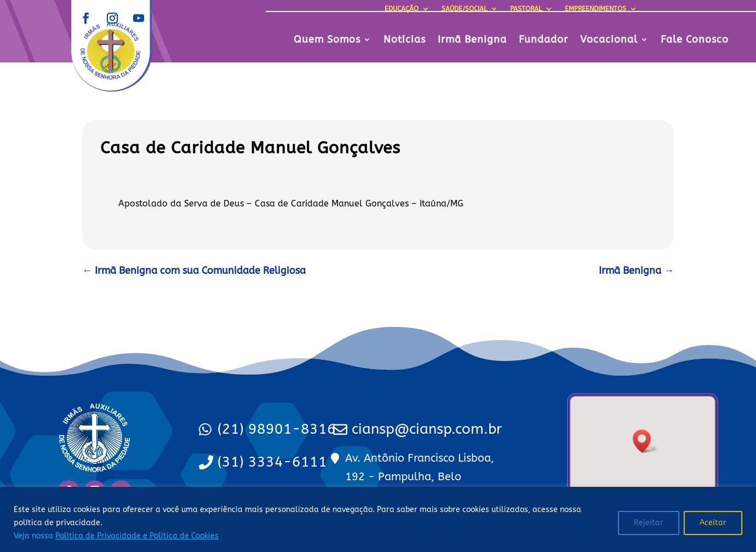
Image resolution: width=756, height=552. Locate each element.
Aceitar (713, 523)
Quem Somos (327, 41)
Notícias (405, 41)
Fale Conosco (695, 41)
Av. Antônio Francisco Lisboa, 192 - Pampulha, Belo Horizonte (420, 477)
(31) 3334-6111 (272, 462)
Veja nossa (116, 536)
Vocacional (609, 41)
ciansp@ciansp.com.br (427, 429)
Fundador (543, 41)
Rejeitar (649, 523)
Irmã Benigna (472, 41)
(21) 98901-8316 (277, 429)
